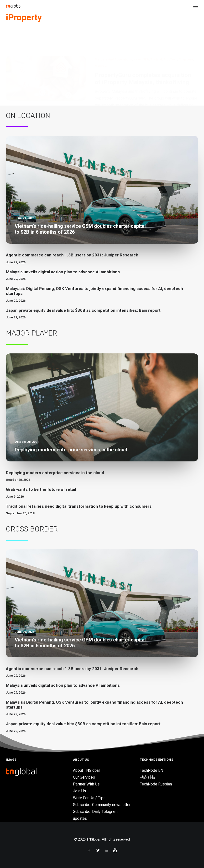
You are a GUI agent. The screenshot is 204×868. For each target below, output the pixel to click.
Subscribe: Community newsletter (102, 805)
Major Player (31, 333)
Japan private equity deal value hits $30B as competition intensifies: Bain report (83, 310)
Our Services (84, 777)
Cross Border (32, 529)
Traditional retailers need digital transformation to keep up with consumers (79, 506)
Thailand (156, 35)
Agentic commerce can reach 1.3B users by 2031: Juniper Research (72, 255)
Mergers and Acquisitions (113, 35)
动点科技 (148, 777)
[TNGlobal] (14, 6)
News (138, 35)
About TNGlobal (86, 770)
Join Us (79, 791)
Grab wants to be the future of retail (41, 489)
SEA (146, 35)
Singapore (186, 35)
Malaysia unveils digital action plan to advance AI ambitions (63, 272)
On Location (28, 116)
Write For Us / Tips (89, 798)
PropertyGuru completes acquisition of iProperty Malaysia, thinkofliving (143, 54)
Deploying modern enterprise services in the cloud (55, 473)
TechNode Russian (156, 784)
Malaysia (101, 42)
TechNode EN (151, 770)
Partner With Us (86, 784)
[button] (196, 6)
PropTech (170, 35)
